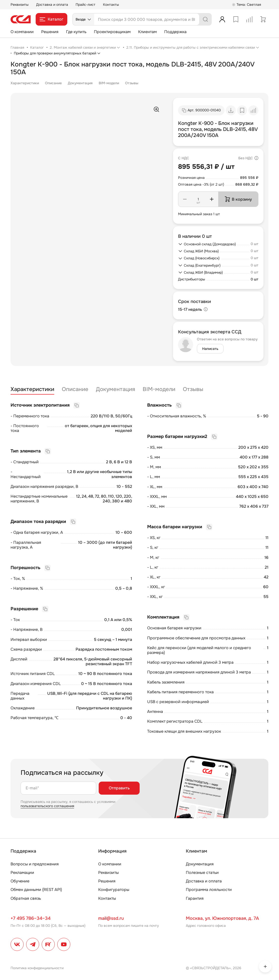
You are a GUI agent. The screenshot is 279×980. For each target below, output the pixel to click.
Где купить (76, 32)
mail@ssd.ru (111, 918)
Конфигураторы (114, 890)
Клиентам (147, 32)
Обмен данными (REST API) (36, 890)
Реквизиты (20, 5)
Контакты (111, 5)
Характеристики (25, 83)
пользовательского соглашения (47, 806)
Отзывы (132, 83)
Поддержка (175, 32)
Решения (50, 32)
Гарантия (195, 898)
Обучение (20, 881)
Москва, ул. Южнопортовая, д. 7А (222, 918)
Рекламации (22, 873)
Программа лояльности (209, 890)
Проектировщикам (112, 32)
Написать (210, 349)
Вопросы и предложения (35, 864)
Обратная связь (26, 898)
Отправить (119, 788)
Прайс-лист (86, 5)
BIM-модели (109, 83)
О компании (22, 32)
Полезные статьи (202, 873)
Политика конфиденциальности (37, 968)
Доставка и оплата (52, 5)
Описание (53, 83)
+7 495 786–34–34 (31, 918)
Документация (80, 83)
